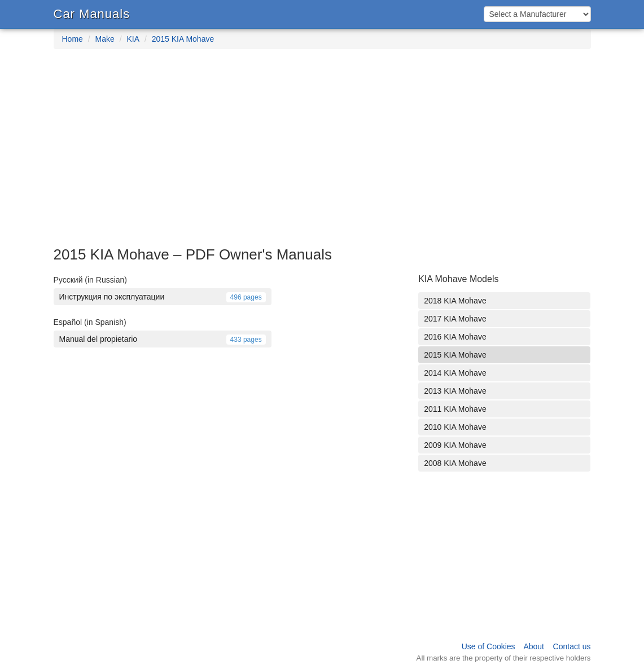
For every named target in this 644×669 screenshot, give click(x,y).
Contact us (572, 646)
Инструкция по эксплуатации (163, 297)
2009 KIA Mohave (455, 445)
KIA (133, 39)
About (534, 646)
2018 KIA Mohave (455, 301)
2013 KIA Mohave (455, 391)
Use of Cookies (489, 646)
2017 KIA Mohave (455, 319)
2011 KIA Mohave (455, 409)
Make (105, 39)
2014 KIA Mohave (455, 373)
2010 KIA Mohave (455, 427)
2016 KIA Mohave (455, 337)
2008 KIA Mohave (455, 463)
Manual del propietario (163, 339)
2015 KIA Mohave (183, 39)
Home (73, 39)
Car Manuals (92, 14)
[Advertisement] (322, 153)
